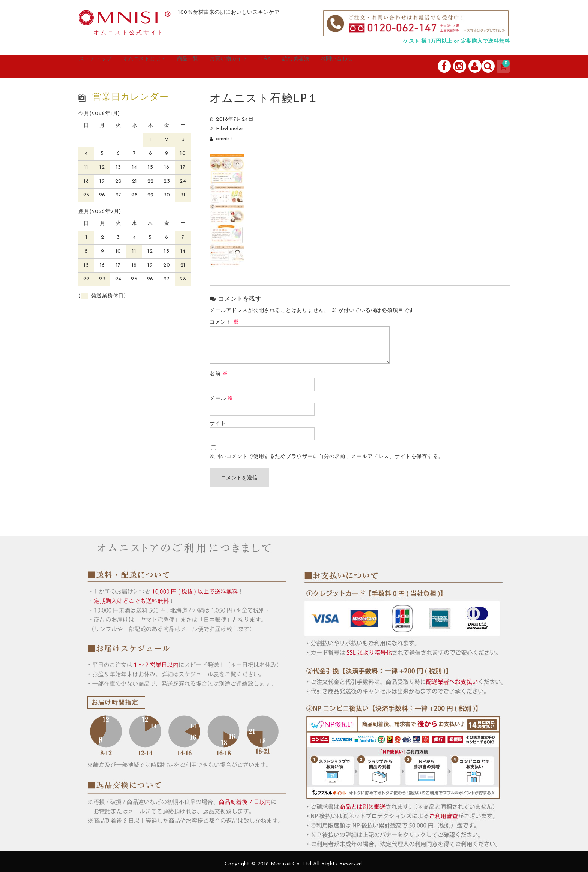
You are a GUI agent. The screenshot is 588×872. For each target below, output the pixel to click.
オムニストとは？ (165, 66)
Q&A (313, 66)
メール (221, 399)
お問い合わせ (401, 66)
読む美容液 (351, 66)
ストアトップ (105, 66)
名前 (219, 374)
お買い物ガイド (268, 66)
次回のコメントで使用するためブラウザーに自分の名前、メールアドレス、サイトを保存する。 (327, 457)
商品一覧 (218, 66)
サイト (218, 424)
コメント (224, 323)
